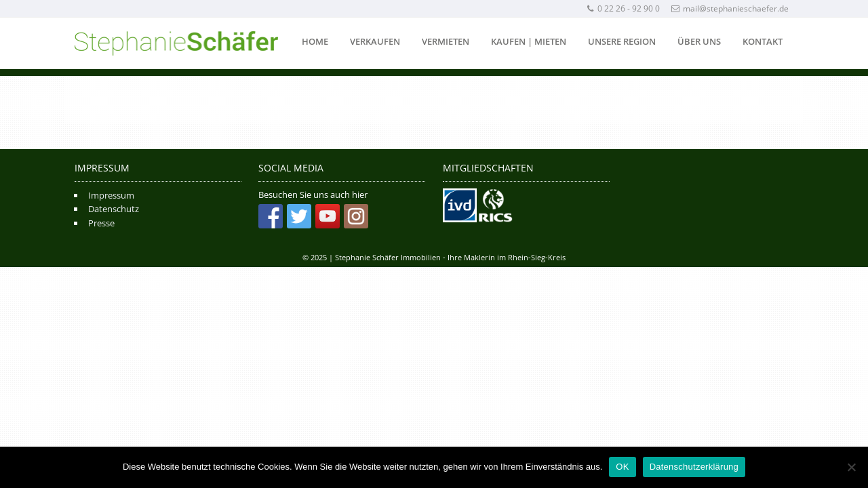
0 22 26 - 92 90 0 (623, 8)
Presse (101, 223)
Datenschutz (114, 209)
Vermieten (446, 41)
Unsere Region (622, 41)
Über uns (699, 41)
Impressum (111, 195)
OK (622, 467)
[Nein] (851, 467)
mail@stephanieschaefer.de (730, 8)
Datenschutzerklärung (694, 467)
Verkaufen (375, 41)
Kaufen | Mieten (529, 41)
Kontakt (763, 41)
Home (315, 41)
